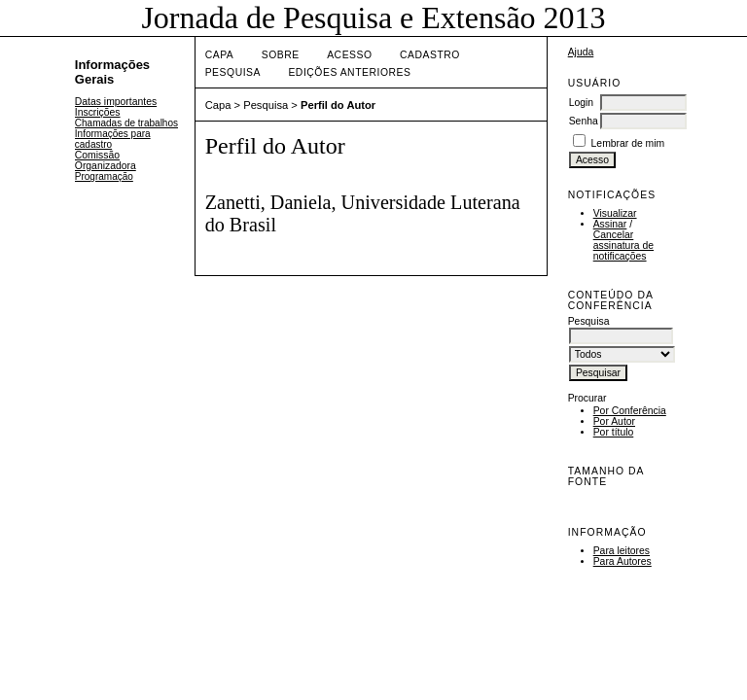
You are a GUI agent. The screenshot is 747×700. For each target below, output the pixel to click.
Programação (104, 176)
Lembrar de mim (628, 143)
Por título (614, 432)
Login (581, 103)
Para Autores (622, 561)
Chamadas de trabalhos (126, 123)
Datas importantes (116, 102)
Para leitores (622, 551)
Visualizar (615, 213)
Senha (584, 121)
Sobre (281, 55)
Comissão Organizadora (106, 160)
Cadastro (430, 55)
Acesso (349, 55)
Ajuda (581, 52)
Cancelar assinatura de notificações (623, 245)
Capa (220, 55)
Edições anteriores (349, 72)
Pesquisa (233, 72)
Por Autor (614, 421)
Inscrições (98, 112)
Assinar (610, 224)
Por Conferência (630, 411)
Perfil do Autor (338, 105)
